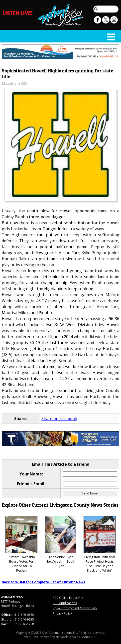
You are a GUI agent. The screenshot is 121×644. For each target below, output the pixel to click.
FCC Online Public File (68, 598)
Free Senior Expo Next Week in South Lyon (61, 542)
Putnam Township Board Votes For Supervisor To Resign (21, 544)
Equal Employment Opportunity (75, 608)
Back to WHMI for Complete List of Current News (43, 582)
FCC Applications (65, 603)
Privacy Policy (62, 613)
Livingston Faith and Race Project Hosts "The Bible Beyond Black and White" (100, 544)
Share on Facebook (59, 419)
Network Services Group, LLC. (76, 637)
